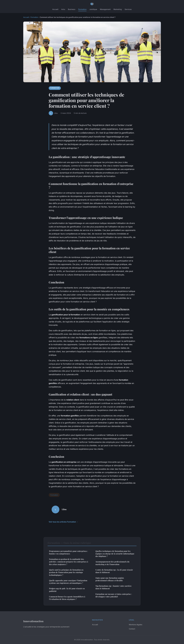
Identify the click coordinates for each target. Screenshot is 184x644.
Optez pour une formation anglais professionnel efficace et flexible (110, 579)
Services (128, 9)
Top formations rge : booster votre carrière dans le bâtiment (114, 587)
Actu (63, 9)
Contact (132, 629)
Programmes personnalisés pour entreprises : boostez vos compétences (68, 552)
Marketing (118, 9)
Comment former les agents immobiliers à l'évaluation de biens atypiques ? (67, 598)
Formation (82, 9)
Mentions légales (136, 625)
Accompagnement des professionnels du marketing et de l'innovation (112, 563)
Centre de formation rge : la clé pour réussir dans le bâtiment (114, 571)
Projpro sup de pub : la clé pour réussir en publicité (67, 590)
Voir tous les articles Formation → (63, 522)
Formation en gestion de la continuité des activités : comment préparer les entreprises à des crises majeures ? (69, 562)
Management (105, 9)
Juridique (93, 9)
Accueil (55, 9)
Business (72, 9)
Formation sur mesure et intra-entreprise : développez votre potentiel (114, 595)
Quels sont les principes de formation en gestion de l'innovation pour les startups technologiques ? (66, 572)
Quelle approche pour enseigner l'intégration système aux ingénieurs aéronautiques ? (68, 582)
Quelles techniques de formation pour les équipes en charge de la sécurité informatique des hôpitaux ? (115, 554)
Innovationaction (33, 621)
